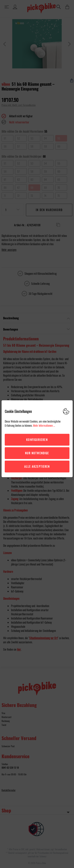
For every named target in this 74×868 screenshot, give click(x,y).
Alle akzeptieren (37, 466)
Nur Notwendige (37, 453)
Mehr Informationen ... (44, 425)
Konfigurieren (37, 440)
